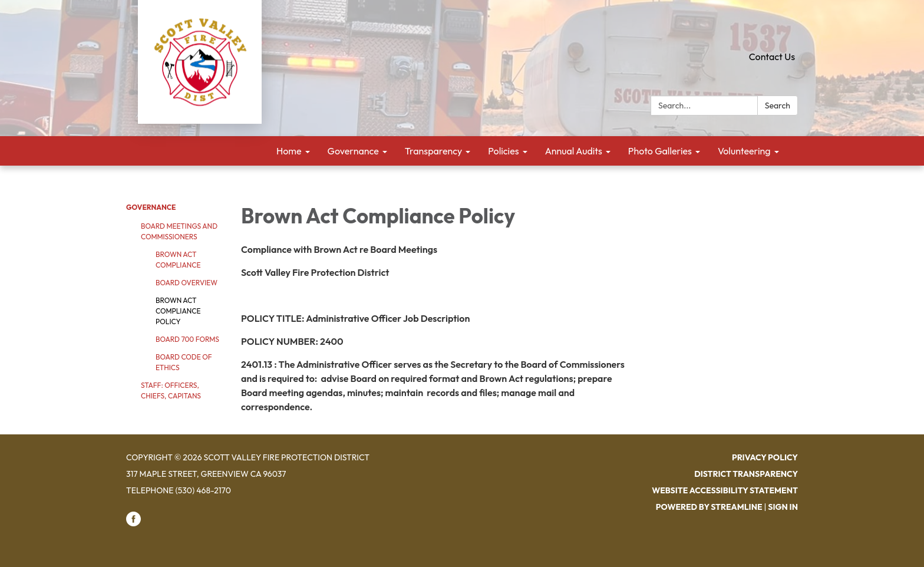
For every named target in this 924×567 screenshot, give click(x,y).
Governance (151, 207)
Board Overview (187, 283)
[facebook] (133, 523)
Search (778, 106)
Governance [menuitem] (353, 151)
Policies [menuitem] (503, 151)
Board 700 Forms (187, 339)
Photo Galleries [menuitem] (660, 151)
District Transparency (746, 474)
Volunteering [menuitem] (744, 151)
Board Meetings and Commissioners (179, 231)
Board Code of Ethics (184, 362)
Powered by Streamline (709, 507)
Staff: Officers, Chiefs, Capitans (171, 390)
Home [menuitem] (289, 151)
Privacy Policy (765, 457)
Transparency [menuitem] (434, 151)
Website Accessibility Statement (725, 490)
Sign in (783, 507)
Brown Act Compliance (178, 260)
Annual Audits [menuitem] (574, 151)
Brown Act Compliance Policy (178, 311)
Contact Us (772, 57)
